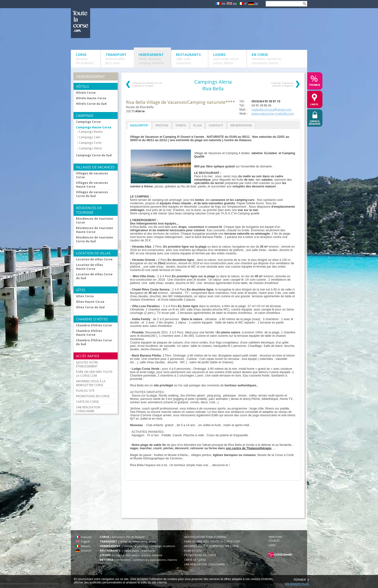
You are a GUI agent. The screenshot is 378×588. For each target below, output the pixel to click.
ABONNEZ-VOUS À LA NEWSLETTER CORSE (91, 383)
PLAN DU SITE (85, 390)
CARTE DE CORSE (87, 402)
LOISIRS (226, 59)
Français (84, 537)
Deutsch (84, 551)
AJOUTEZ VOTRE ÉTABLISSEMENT (87, 364)
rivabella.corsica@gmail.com (271, 109)
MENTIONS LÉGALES (276, 539)
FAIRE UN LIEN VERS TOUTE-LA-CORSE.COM (94, 374)
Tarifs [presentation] (181, 126)
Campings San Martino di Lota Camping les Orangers (147, 84)
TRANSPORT (116, 59)
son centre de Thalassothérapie (249, 448)
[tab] (139, 126)
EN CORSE (267, 59)
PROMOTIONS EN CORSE (93, 396)
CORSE (84, 59)
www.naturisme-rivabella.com (273, 114)
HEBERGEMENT (151, 59)
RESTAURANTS (188, 59)
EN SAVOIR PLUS (297, 584)
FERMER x (301, 580)
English (83, 541)
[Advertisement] (213, 502)
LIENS (272, 545)
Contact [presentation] (216, 126)
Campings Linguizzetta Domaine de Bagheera (282, 84)
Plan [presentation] (197, 126)
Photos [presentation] (162, 126)
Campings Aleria (90, 148)
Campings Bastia (91, 132)
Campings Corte (90, 143)
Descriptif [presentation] (139, 126)
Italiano (83, 546)
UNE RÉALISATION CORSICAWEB (88, 409)
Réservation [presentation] (241, 126)
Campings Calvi (90, 137)
